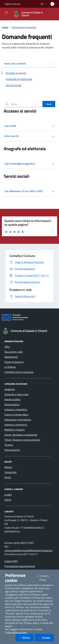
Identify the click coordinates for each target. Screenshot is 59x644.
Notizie (8, 467)
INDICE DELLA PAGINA (29, 64)
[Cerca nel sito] (52, 14)
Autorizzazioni (12, 404)
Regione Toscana (13, 4)
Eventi (8, 500)
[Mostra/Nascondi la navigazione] (6, 12)
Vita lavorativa (12, 450)
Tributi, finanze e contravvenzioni (22, 440)
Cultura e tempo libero (16, 415)
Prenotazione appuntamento (20, 566)
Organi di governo (14, 362)
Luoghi (8, 495)
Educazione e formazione (18, 420)
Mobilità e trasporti (15, 430)
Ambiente (10, 389)
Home (5, 27)
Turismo (9, 445)
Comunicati (10, 472)
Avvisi (8, 477)
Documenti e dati (14, 352)
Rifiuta (26, 638)
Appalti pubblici (13, 399)
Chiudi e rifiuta (45, 578)
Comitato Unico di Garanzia (19, 372)
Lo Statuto (10, 367)
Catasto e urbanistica (16, 409)
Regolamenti (11, 357)
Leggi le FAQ (11, 561)
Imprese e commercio (16, 425)
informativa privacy (16, 632)
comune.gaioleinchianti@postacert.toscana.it (28, 550)
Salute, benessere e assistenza (21, 435)
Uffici (7, 347)
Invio (49, 104)
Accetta (46, 638)
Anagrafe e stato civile (16, 394)
